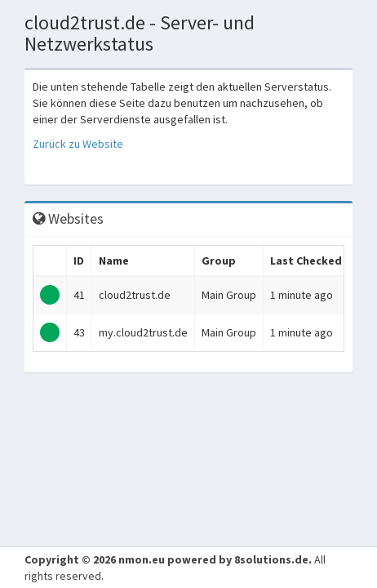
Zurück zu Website (78, 144)
